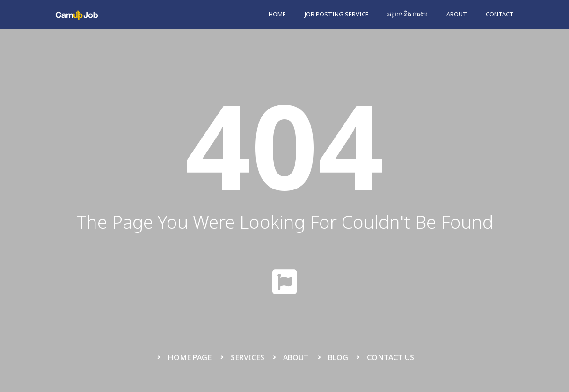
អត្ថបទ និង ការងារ (408, 14)
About (457, 14)
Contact (500, 14)
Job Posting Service (337, 14)
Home (277, 14)
